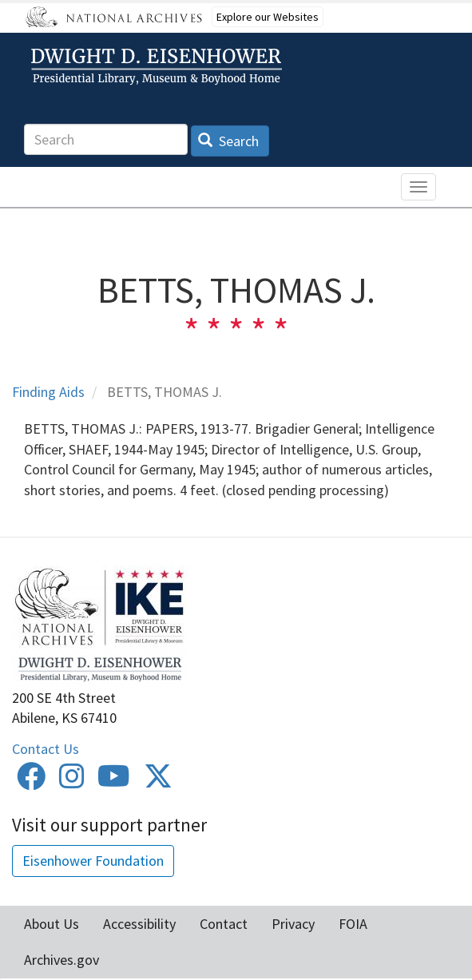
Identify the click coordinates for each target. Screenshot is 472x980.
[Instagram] (72, 782)
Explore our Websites (268, 17)
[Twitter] (158, 782)
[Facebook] (31, 782)
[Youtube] (114, 782)
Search (229, 141)
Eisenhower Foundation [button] (93, 861)
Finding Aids (48, 392)
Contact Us (46, 749)
